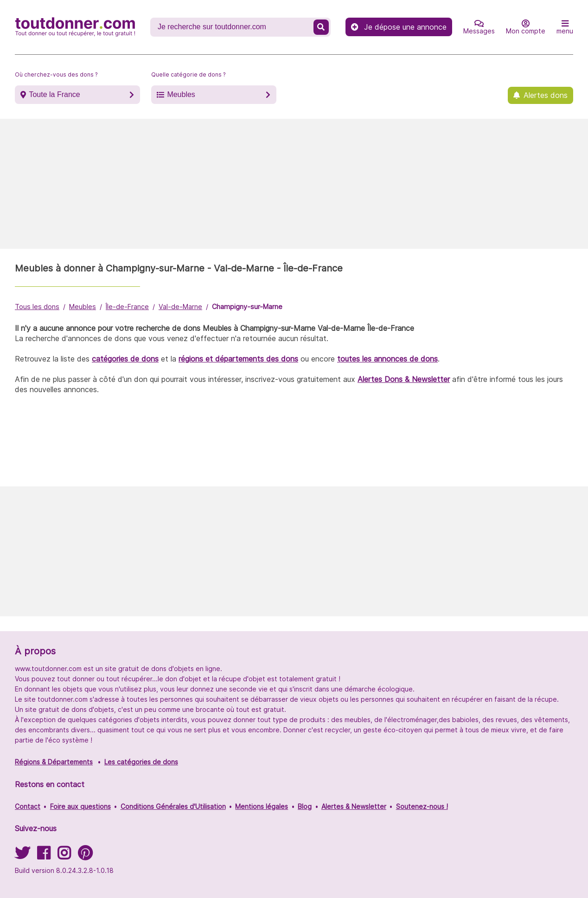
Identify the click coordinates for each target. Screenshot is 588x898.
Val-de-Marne (180, 307)
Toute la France (54, 94)
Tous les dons (37, 307)
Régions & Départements (54, 762)
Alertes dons (546, 95)
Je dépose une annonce (399, 27)
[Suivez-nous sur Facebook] (44, 856)
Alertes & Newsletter (354, 806)
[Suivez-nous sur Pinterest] (85, 856)
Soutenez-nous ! (422, 806)
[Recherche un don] (233, 27)
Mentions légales (262, 806)
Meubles (181, 94)
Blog (305, 806)
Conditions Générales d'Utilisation (173, 806)
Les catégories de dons (141, 762)
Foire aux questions (80, 806)
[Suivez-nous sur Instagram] (64, 856)
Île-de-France (127, 307)
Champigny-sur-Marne (247, 307)
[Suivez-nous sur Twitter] (22, 856)
